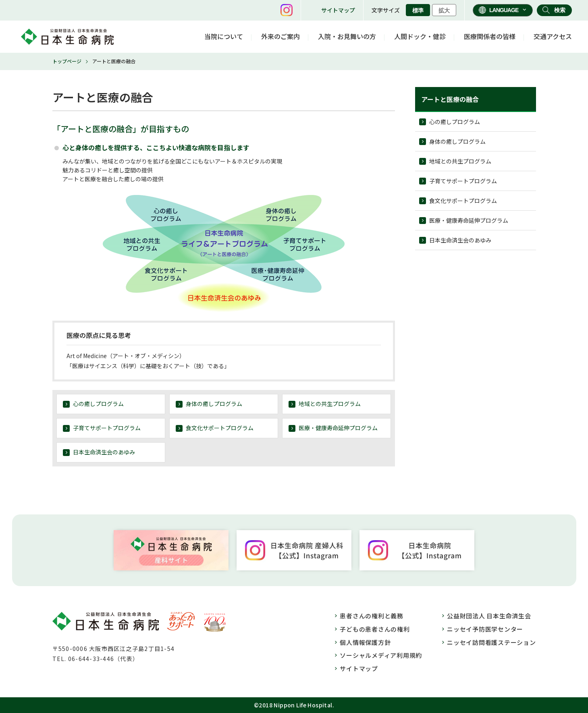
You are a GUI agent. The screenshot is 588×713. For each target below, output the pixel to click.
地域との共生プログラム (330, 404)
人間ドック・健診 (420, 36)
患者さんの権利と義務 (372, 616)
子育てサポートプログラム (107, 428)
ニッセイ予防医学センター (485, 629)
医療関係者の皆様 (490, 36)
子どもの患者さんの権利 (375, 629)
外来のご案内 (280, 36)
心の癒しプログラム (98, 404)
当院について (224, 36)
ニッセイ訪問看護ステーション (491, 642)
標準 (418, 10)
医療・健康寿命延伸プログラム (338, 428)
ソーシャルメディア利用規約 (381, 655)
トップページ (67, 61)
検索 (560, 10)
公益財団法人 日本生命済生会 (489, 616)
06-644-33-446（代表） (103, 659)
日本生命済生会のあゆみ (104, 452)
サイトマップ (338, 10)
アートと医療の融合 (450, 99)
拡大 (444, 10)
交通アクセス (553, 36)
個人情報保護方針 (365, 642)
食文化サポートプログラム (220, 428)
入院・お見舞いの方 (347, 36)
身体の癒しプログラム (214, 404)
